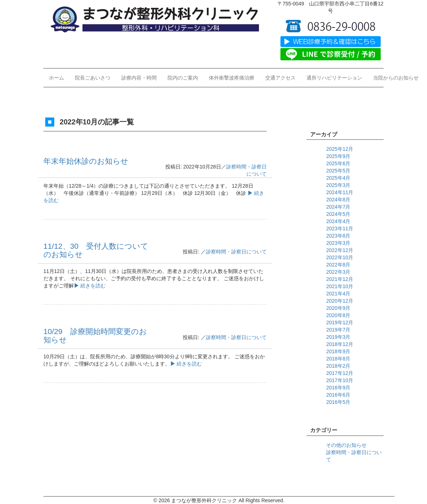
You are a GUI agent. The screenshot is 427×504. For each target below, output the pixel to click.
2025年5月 (338, 171)
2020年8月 (338, 315)
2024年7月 (338, 207)
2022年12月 (340, 250)
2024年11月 (340, 192)
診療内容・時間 (139, 78)
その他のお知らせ (346, 445)
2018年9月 (338, 351)
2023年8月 (338, 236)
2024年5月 (338, 214)
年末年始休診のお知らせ (86, 161)
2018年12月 (340, 344)
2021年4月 (338, 294)
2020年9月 (338, 308)
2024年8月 (338, 200)
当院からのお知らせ (396, 78)
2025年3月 (338, 185)
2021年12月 (340, 279)
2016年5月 (338, 402)
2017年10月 (340, 380)
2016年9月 (338, 388)
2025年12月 (340, 149)
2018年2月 (338, 366)
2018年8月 (338, 359)
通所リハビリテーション (334, 78)
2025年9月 (338, 156)
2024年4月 (338, 221)
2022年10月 (340, 257)
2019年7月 (338, 330)
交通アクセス (280, 78)
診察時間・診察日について (236, 252)
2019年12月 (340, 323)
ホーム (56, 78)
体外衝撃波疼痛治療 (232, 78)
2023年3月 (338, 243)
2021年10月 (340, 286)
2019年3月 (338, 337)
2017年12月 (340, 373)
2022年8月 (338, 265)
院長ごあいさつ (93, 78)
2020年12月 (340, 301)
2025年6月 (338, 163)
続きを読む (90, 286)
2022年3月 (338, 272)
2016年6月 (338, 395)
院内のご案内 (183, 78)
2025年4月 (338, 178)
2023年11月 (340, 228)
